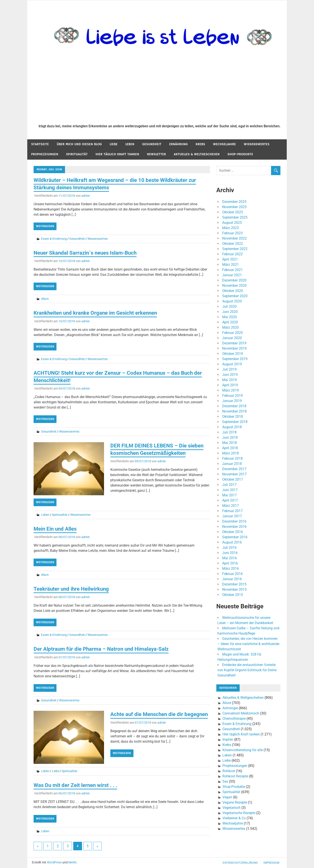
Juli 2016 (229, 548)
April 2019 (230, 385)
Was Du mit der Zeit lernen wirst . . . (75, 785)
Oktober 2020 (233, 291)
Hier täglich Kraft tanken (117, 154)
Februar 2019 (232, 396)
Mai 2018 (230, 443)
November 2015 (234, 589)
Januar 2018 (232, 464)
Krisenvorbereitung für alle (243, 750)
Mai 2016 (230, 558)
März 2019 (230, 390)
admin (86, 196)
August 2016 (232, 542)
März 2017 (230, 506)
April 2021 (230, 259)
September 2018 (235, 422)
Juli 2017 (229, 485)
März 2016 (230, 569)
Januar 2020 (232, 338)
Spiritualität (77, 154)
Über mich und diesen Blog (79, 144)
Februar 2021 (232, 270)
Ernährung (178, 144)
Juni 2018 (230, 437)
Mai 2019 (230, 380)
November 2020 (234, 286)
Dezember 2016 (234, 521)
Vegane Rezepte (235, 802)
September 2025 (235, 217)
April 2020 (230, 322)
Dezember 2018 (234, 406)
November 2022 (234, 238)
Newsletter (156, 154)
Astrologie (230, 708)
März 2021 (230, 265)
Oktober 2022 (233, 244)
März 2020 (230, 327)
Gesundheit (152, 144)
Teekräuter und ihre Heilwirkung (71, 589)
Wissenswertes (257, 144)
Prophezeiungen (45, 154)
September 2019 (235, 359)
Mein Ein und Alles (55, 529)
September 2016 (235, 537)
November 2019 (234, 348)
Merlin (72, 862)
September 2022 (235, 249)
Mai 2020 (230, 317)
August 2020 (232, 301)
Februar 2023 (232, 233)
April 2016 (230, 563)
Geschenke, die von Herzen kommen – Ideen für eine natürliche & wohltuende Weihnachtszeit (248, 644)
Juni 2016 (230, 553)
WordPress (54, 862)
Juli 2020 (229, 306)
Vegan (227, 797)
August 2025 (232, 223)
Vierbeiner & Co (234, 818)
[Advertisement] (160, 88)
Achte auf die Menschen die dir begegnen (159, 714)
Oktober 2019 (233, 354)
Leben (130, 144)
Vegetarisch (231, 808)
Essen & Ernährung (54, 239)
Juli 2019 (229, 369)
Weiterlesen (45, 226)
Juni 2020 (230, 312)
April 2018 (230, 448)
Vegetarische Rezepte (239, 813)
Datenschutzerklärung (240, 863)
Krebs (200, 144)
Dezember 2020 (234, 280)
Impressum (271, 863)
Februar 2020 (232, 333)
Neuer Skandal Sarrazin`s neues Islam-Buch (85, 253)
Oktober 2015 (233, 595)
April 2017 (230, 500)
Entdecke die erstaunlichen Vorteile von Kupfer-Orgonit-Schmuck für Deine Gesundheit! (247, 670)
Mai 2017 (230, 495)
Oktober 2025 (233, 212)
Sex (225, 781)
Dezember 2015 (234, 584)
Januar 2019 (232, 401)
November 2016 (234, 527)
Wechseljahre (224, 144)
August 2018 (232, 427)
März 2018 (230, 453)
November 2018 (234, 411)
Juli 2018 (229, 432)
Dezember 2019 (234, 343)
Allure (45, 299)
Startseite (40, 144)
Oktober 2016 (233, 532)
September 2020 (235, 296)
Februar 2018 (232, 458)
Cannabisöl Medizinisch (241, 713)
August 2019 (232, 364)
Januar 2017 (232, 516)
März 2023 (230, 228)
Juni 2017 (230, 490)
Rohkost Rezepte (235, 776)
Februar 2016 (232, 574)
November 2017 (234, 474)
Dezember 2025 (234, 202)
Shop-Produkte (240, 154)
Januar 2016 (232, 579)
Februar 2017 (232, 511)
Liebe (114, 144)
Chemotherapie (234, 719)
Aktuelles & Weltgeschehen (197, 154)
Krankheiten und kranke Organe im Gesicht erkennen (95, 313)
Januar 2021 (232, 275)
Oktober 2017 (233, 479)
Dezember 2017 (234, 469)
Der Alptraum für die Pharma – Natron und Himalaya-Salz (101, 649)
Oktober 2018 (233, 417)
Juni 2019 (230, 375)
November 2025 (234, 207)
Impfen (228, 739)
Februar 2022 (232, 254)
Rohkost (229, 771)
